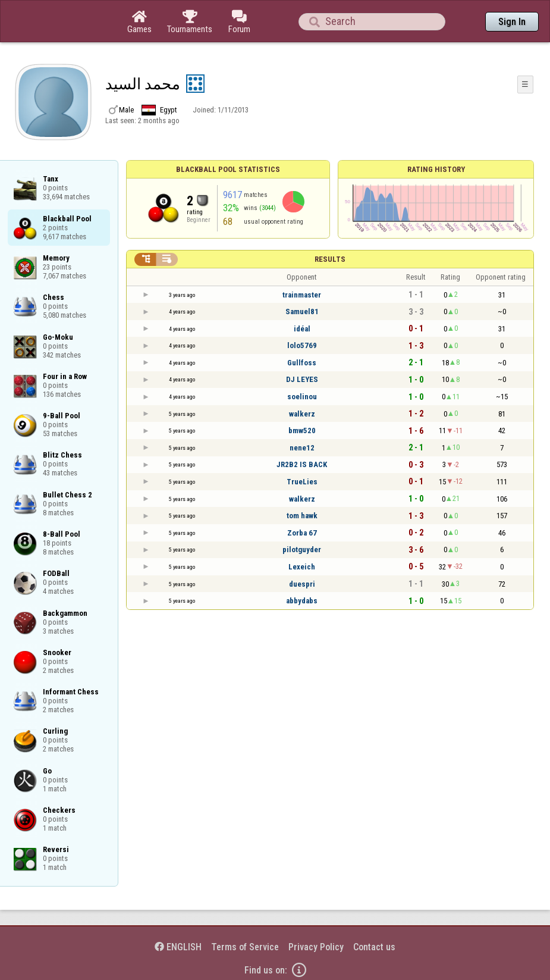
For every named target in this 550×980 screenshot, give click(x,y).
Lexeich (302, 567)
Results (330, 259)
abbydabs (302, 601)
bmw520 (302, 430)
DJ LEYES (302, 379)
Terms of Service (245, 947)
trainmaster (302, 295)
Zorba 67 (302, 533)
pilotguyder (302, 550)
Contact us (374, 947)
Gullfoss (302, 363)
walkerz (302, 414)
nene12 (302, 448)
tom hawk (302, 516)
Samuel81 (302, 311)
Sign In (512, 22)
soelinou (302, 397)
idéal (302, 329)
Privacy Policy (316, 947)
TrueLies (302, 482)
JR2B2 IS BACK (302, 464)
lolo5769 (302, 345)
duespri (302, 584)
